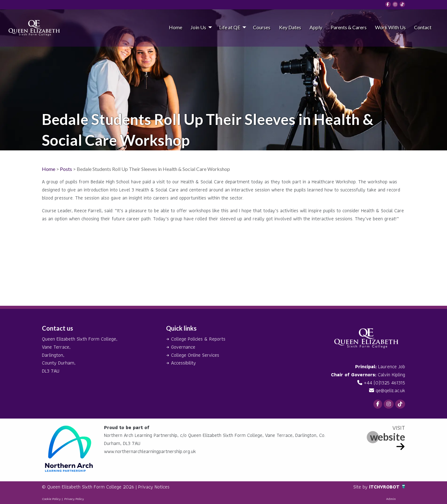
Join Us (198, 27)
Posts (66, 169)
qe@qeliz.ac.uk (390, 390)
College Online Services (195, 355)
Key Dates (290, 27)
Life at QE (230, 27)
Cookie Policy (51, 499)
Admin (391, 499)
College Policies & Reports (198, 339)
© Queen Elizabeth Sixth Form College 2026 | (90, 487)
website (388, 437)
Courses (262, 27)
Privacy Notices (154, 487)
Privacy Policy (74, 499)
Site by (361, 487)
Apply (316, 27)
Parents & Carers (349, 27)
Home (176, 27)
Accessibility (183, 363)
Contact (423, 27)
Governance (183, 347)
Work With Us (390, 27)
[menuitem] (175, 27)
